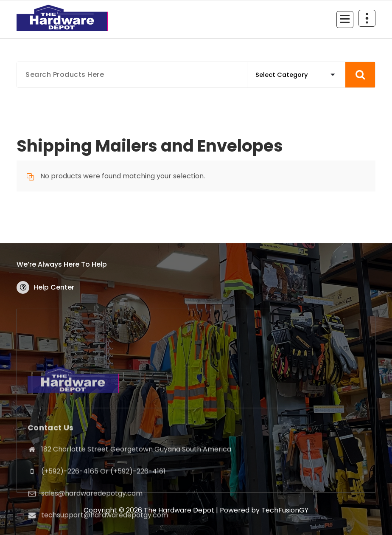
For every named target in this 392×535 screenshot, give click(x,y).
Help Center (54, 287)
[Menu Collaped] (345, 20)
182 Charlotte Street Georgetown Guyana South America (136, 496)
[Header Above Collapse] (367, 18)
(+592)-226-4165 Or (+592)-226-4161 (103, 518)
